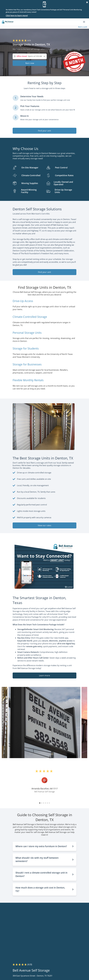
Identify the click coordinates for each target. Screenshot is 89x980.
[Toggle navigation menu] (85, 22)
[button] (40, 803)
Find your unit (45, 131)
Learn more (44, 675)
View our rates (45, 525)
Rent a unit (83, 27)
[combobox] (30, 56)
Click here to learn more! (17, 16)
